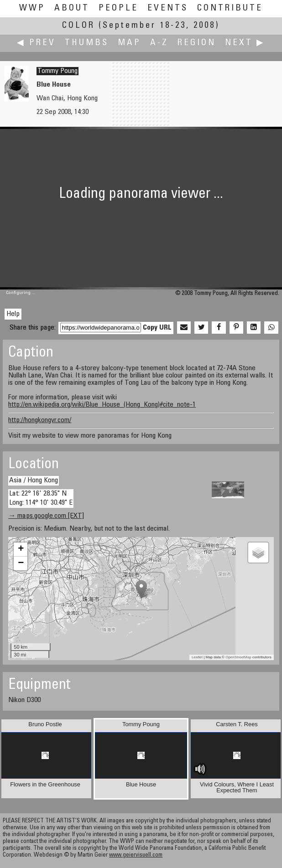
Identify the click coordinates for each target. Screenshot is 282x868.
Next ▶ (245, 43)
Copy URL (157, 328)
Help (13, 314)
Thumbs (87, 43)
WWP (32, 8)
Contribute (230, 8)
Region (197, 43)
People (118, 8)
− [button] (21, 563)
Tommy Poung (57, 71)
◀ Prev (36, 43)
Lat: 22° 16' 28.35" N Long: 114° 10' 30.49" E (41, 498)
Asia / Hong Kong (34, 480)
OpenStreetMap (238, 657)
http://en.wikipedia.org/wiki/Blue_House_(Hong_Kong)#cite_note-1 (102, 405)
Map (129, 43)
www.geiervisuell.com (136, 855)
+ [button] (21, 549)
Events (168, 8)
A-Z (159, 43)
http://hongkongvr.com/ (40, 420)
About (72, 8)
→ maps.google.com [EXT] (46, 516)
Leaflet (197, 657)
